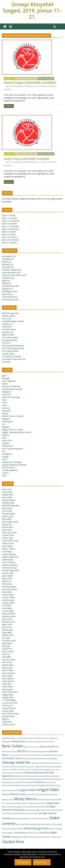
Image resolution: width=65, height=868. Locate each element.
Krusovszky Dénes (10, 589)
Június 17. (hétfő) (9, 232)
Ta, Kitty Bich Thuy (10, 703)
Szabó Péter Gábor (10, 692)
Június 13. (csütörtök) (11, 221)
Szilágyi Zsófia (8, 697)
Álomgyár (6, 378)
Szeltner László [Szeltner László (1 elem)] (57, 824)
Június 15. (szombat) (46, 79)
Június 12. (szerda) (9, 218)
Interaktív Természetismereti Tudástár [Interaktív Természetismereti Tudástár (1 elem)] (33, 776)
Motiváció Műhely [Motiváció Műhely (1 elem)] (40, 803)
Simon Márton (8, 681)
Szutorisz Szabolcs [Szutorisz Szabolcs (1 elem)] (17, 829)
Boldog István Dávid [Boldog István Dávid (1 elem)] (43, 752)
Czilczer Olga (7, 538)
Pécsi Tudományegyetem (12, 449)
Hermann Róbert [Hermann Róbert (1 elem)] (8, 773)
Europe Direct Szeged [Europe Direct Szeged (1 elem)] (32, 767)
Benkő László (7, 516)
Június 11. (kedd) (9, 215)
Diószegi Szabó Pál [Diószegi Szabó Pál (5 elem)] (16, 762)
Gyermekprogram (9, 272)
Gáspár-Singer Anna (10, 557)
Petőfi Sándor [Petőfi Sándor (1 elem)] (46, 810)
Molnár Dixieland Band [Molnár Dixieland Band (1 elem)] (15, 803)
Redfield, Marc (8, 665)
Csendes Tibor (8, 535)
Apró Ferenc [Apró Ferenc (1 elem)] (54, 738)
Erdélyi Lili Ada (8, 543)
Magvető (6, 427)
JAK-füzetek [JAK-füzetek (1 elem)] (50, 776)
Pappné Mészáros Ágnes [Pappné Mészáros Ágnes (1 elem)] (33, 810)
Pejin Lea (6, 654)
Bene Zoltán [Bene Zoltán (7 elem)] (12, 746)
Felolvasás (6, 264)
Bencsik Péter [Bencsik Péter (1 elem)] (50, 742)
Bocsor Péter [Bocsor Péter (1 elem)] (32, 752)
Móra (4, 438)
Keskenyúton (7, 422)
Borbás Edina (7, 527)
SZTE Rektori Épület (10, 351)
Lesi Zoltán (7, 606)
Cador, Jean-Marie (9, 533)
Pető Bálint (6, 657)
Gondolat (6, 408)
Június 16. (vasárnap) (46, 154)
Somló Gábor (7, 687)
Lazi (4, 424)
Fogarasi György (9, 554)
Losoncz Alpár (8, 611)
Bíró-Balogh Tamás (10, 522)
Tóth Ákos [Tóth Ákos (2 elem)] (45, 833)
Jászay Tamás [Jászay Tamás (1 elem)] (51, 779)
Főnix (4, 400)
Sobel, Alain (7, 684)
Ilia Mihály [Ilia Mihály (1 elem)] (16, 776)
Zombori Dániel (8, 724)
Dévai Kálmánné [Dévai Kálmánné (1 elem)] (46, 763)
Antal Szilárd (7, 492)
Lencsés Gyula (8, 600)
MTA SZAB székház (10, 337)
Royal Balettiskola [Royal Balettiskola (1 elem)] (18, 813)
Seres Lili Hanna (9, 673)
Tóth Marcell (7, 706)
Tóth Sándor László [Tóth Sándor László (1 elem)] (33, 833)
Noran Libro (7, 440)
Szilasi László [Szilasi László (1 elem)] (6, 829)
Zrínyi (4, 476)
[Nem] (62, 858)
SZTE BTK (6, 343)
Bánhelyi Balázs (8, 500)
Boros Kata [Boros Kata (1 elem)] (12, 755)
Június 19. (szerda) (9, 237)
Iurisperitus (6, 411)
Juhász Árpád (7, 576)
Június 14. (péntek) (9, 224)
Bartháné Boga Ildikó (11, 506)
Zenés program (8, 300)
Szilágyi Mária (8, 695)
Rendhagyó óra (8, 291)
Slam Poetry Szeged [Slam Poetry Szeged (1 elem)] (31, 813)
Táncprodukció (8, 297)
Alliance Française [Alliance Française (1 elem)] (17, 738)
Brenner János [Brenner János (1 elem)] (29, 755)
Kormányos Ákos (9, 587)
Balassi (5, 384)
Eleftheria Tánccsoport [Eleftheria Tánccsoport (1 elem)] (10, 767)
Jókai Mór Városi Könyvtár (13, 416)
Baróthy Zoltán (8, 503)
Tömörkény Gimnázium (12, 356)
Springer (5, 457)
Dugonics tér (10, 79)
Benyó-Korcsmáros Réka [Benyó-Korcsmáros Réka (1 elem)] (32, 747)
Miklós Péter (7, 624)
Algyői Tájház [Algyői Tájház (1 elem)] (6, 738)
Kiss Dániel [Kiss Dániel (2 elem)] (38, 782)
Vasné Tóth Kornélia (10, 714)
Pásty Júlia (6, 646)
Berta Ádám (7, 519)
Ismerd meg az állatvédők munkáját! (30, 82)
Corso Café (7, 319)
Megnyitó (6, 289)
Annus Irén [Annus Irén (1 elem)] (45, 738)
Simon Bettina (8, 679)
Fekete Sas (6, 394)
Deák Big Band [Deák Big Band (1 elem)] (53, 758)
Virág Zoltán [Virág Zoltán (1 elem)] (26, 837)
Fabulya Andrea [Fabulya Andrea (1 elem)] (45, 767)
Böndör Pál (7, 524)
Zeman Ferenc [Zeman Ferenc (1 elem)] (56, 837)
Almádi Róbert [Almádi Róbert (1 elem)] (28, 738)
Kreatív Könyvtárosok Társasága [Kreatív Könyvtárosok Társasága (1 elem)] (34, 785)
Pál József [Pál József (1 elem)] (9, 813)
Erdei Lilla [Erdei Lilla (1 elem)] (21, 767)
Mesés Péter (7, 619)
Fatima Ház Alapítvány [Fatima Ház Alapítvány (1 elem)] (9, 770)
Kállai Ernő (6, 581)
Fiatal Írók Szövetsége (11, 397)
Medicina (6, 435)
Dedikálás (6, 259)
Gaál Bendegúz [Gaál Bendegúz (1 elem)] (45, 770)
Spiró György (7, 689)
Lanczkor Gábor (9, 597)
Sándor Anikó (7, 670)
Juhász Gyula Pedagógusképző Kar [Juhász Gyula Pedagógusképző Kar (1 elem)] (35, 779)
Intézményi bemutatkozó (26, 79)
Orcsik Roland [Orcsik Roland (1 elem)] (41, 807)
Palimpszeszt (7, 446)
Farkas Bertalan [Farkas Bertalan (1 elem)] (56, 767)
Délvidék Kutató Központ (12, 389)
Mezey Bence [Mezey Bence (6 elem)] (25, 799)
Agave (4, 376)
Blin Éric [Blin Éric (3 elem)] (22, 751)
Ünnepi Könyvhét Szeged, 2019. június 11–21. (32, 10)
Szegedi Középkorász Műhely (14, 465)
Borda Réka (7, 530)
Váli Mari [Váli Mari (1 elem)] (33, 837)
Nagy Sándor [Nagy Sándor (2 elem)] (53, 803)
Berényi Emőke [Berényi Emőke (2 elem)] (48, 747)
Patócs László (8, 651)
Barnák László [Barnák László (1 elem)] (30, 742)
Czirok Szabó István (10, 541)
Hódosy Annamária (10, 565)
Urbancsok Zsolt (9, 708)
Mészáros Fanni (9, 622)
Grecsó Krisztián (9, 562)
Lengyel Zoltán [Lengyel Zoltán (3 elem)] (26, 790)
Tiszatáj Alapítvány (10, 470)
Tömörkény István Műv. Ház (14, 359)
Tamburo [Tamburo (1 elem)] (52, 829)
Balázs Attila (7, 497)
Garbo (4, 405)
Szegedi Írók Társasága (12, 462)
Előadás (5, 262)
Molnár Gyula (7, 630)
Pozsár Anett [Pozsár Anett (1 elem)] (55, 810)
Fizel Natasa (7, 551)
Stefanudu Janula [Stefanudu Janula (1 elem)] (17, 819)
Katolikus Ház (8, 332)
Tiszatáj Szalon (8, 354)
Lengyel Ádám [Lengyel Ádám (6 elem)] (48, 790)
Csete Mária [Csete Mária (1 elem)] (34, 758)
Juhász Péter (7, 579)
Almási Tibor (7, 489)
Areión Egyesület (9, 381)
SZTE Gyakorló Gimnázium (13, 346)
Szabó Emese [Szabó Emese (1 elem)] (45, 819)
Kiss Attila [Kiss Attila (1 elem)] (29, 782)
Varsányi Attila (8, 711)
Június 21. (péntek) (9, 243)
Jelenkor (5, 413)
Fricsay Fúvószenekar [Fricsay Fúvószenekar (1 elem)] (32, 770)
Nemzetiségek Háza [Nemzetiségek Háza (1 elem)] (18, 807)
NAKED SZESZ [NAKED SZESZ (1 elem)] (6, 807)
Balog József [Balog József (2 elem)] (18, 741)
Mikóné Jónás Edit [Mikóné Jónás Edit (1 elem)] (51, 800)
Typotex (5, 473)
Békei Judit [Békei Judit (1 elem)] (59, 755)
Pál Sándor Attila (9, 641)
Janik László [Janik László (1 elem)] (10, 779)
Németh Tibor (8, 635)
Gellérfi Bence (8, 560)
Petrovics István (9, 660)
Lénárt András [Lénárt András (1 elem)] (40, 794)
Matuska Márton (9, 616)
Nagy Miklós (7, 633)
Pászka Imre (7, 649)
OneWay (5, 443)
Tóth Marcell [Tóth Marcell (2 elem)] (20, 833)
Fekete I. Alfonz (8, 549)
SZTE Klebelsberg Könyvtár (13, 348)
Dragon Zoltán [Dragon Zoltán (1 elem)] (35, 763)
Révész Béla (7, 668)
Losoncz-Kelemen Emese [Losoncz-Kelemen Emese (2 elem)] (14, 794)
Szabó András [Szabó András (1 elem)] (35, 819)
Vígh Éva (5, 719)
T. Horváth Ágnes (9, 700)
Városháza (6, 362)
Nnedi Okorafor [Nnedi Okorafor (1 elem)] (31, 807)
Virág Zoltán (7, 722)
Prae (4, 451)
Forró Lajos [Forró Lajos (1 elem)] (21, 770)
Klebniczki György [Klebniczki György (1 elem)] (8, 785)
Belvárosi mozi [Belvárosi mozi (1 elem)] (40, 742)
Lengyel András (8, 603)
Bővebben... (42, 862)
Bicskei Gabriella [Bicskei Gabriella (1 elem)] (11, 752)
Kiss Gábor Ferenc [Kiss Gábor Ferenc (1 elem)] (50, 782)
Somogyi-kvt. (7, 454)
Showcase (6, 294)
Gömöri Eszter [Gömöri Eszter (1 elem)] (55, 770)
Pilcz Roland (7, 662)
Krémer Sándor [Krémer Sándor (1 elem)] (50, 785)
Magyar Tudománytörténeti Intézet (17, 432)
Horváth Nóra (8, 573)
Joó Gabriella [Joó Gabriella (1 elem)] (19, 779)
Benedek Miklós (9, 514)
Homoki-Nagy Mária (10, 570)
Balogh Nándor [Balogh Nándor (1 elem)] (7, 742)
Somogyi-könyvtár (9, 340)
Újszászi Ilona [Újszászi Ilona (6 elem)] (13, 841)
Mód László (7, 627)
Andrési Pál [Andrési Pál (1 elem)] (37, 738)
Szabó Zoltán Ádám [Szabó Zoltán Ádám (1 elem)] (22, 824)
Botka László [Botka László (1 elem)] (20, 755)
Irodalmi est (7, 278)
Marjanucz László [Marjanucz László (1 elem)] (8, 800)
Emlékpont (6, 392)
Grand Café (7, 327)
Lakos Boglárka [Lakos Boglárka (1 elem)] (12, 790)
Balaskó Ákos (8, 495)
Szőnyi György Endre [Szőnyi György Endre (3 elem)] (36, 828)
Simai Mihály (7, 676)
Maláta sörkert (8, 335)
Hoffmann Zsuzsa (9, 568)
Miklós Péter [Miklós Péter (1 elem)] (41, 800)
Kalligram (6, 419)
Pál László (6, 638)
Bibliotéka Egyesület (10, 313)
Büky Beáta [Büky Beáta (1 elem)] (25, 758)
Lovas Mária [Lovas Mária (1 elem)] (31, 794)
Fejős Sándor (7, 546)
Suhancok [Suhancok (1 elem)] (27, 819)
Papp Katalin (7, 643)
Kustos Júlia (7, 592)
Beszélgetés (7, 256)
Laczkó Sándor (8, 595)
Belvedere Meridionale (11, 386)
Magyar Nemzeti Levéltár (12, 430)
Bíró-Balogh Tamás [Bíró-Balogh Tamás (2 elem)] (12, 758)
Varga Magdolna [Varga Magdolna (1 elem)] (16, 837)
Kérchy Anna (7, 584)
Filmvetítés (6, 267)
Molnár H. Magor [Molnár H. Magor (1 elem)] (28, 803)
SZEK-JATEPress (9, 467)
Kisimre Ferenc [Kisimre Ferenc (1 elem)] (20, 782)
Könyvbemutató (9, 286)
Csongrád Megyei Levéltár (13, 321)
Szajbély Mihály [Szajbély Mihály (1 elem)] (35, 824)
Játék (4, 281)
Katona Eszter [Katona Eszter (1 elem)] (10, 782)
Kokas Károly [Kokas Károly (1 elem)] (19, 785)
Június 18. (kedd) (9, 234)
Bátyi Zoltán (7, 508)
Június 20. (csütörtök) (11, 240)
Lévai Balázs (7, 608)
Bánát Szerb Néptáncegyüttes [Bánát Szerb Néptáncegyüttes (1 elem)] (45, 755)
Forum (5, 403)
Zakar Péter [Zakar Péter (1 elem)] (47, 837)
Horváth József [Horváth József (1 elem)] (19, 773)
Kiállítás (5, 283)
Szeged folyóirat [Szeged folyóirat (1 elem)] (46, 824)
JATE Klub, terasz (9, 329)
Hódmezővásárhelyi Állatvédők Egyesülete (24, 86)
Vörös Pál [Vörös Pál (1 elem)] (39, 837)
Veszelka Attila (8, 716)
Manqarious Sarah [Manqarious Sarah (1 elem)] (51, 794)
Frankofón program (10, 270)
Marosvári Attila (8, 614)
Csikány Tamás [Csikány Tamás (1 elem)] (43, 758)
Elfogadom (23, 862)
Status (5, 459)
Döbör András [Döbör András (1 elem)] (56, 763)
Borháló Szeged (9, 316)
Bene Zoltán (7, 511)
